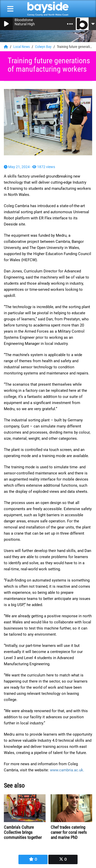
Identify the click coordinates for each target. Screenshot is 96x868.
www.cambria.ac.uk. (67, 770)
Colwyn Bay (44, 47)
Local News (22, 47)
